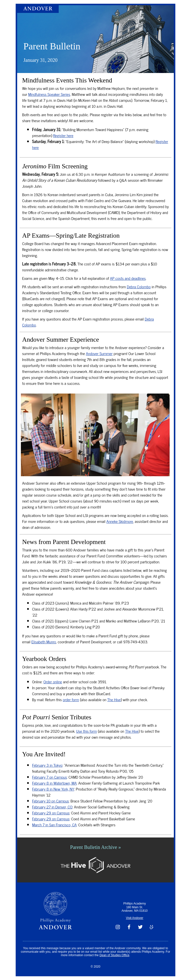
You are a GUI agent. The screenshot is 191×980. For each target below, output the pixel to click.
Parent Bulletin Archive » (95, 847)
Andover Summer (99, 353)
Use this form (86, 731)
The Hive (114, 699)
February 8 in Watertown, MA (54, 783)
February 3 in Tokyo (47, 765)
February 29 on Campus (51, 813)
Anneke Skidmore (120, 521)
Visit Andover (135, 918)
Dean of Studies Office (114, 955)
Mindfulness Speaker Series (49, 94)
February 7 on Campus (49, 777)
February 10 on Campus (50, 801)
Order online (53, 682)
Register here (63, 135)
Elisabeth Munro (44, 642)
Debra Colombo (139, 287)
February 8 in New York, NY (53, 789)
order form (71, 699)
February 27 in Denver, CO (52, 807)
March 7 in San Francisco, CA (54, 825)
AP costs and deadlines (128, 278)
